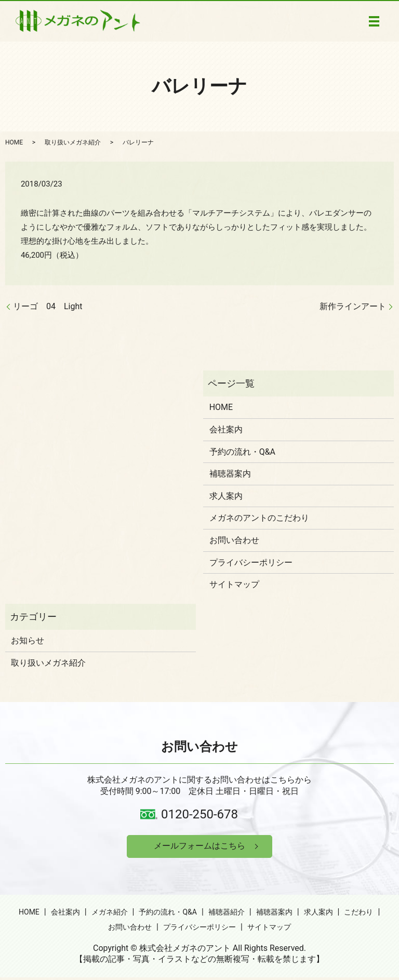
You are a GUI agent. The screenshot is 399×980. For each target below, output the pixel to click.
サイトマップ (234, 584)
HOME (14, 142)
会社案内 (226, 429)
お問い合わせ (234, 540)
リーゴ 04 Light (48, 306)
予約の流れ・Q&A (242, 452)
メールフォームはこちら (199, 847)
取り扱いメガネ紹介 (73, 142)
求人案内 (226, 496)
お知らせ (28, 640)
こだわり (358, 914)
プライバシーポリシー (251, 562)
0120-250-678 (199, 814)
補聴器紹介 (227, 914)
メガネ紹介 (110, 914)
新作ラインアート (353, 306)
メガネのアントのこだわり (259, 518)
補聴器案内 (230, 474)
